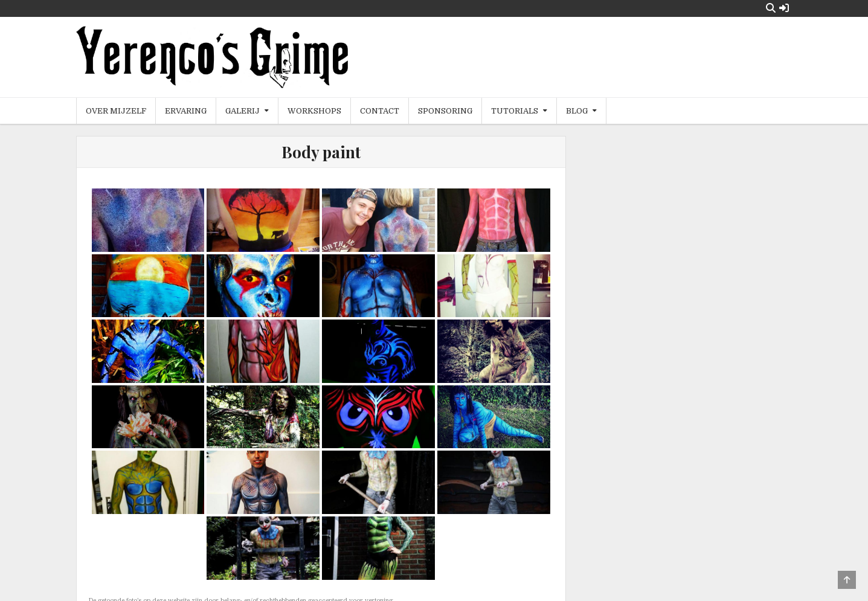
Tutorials (515, 111)
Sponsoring (445, 111)
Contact (380, 111)
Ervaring (186, 111)
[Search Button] (771, 8)
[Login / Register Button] (784, 8)
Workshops (314, 111)
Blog (577, 111)
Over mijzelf (116, 111)
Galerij (243, 111)
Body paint (321, 152)
